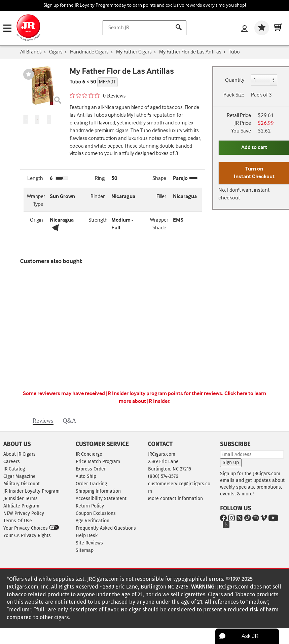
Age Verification (93, 521)
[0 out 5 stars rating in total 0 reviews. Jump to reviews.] (98, 96)
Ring (100, 178)
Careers (12, 462)
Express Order (91, 469)
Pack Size (234, 95)
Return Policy (90, 506)
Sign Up (231, 463)
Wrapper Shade (159, 224)
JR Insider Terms (21, 499)
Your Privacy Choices (31, 528)
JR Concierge (89, 454)
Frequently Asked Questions (106, 528)
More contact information (175, 499)
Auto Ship (86, 476)
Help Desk (87, 536)
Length (35, 178)
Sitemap (85, 550)
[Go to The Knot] (225, 526)
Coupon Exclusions (96, 513)
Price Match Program (98, 462)
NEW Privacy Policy (24, 513)
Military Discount (22, 484)
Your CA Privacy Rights (27, 536)
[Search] (179, 28)
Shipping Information (98, 491)
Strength (98, 220)
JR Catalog (14, 469)
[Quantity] (264, 80)
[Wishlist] (262, 28)
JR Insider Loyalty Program (31, 491)
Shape (159, 178)
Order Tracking (91, 484)
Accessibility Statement (101, 499)
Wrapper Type (36, 200)
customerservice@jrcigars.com (179, 487)
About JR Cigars (20, 454)
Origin (37, 220)
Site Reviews (89, 543)
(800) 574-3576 (163, 476)
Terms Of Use (18, 521)
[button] (26, 120)
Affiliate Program (21, 506)
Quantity (235, 80)
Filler (161, 197)
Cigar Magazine (20, 476)
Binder (98, 197)
